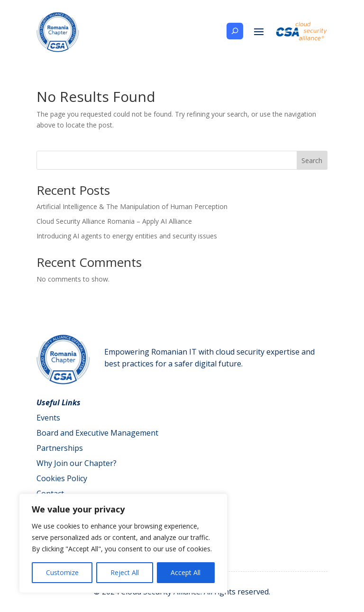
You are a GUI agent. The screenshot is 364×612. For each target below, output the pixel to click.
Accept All (186, 572)
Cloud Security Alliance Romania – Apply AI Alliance (114, 221)
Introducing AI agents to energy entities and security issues (127, 236)
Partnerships (60, 448)
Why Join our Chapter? (77, 463)
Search (312, 160)
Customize (62, 572)
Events (48, 418)
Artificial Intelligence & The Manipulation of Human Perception (132, 206)
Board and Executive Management (97, 433)
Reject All (125, 572)
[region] (123, 543)
